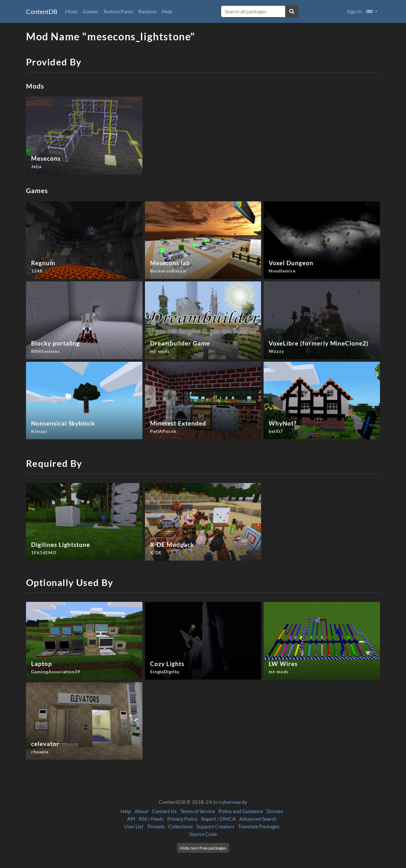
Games (90, 11)
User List (134, 826)
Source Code (203, 834)
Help (167, 11)
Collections (180, 826)
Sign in (354, 11)
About (141, 811)
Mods (71, 11)
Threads (156, 826)
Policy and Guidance (241, 811)
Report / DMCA (218, 819)
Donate (275, 811)
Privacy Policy (182, 819)
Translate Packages (259, 826)
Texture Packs (118, 11)
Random (147, 11)
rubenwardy (233, 802)
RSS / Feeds (151, 819)
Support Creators (215, 826)
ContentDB (42, 11)
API (131, 819)
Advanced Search (258, 819)
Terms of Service (198, 811)
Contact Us (164, 811)
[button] (372, 11)
